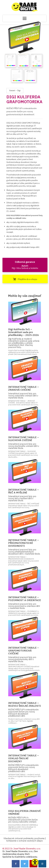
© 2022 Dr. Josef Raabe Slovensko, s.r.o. (22, 849)
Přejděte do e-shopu (25, 279)
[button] (35, 862)
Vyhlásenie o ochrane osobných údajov (24, 841)
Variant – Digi (15, 90)
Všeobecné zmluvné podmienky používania (24, 838)
